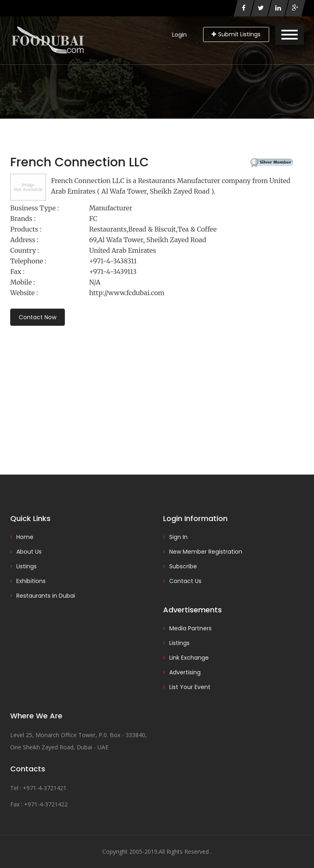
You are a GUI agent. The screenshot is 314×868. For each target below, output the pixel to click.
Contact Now (38, 317)
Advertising (185, 672)
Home (25, 537)
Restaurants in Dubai (46, 596)
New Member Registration (206, 552)
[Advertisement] (157, 389)
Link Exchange (189, 658)
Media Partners (190, 628)
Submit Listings (236, 34)
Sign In (178, 537)
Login (179, 35)
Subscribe (183, 566)
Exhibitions (31, 581)
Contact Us (185, 581)
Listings (27, 566)
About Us (29, 552)
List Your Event (190, 687)
